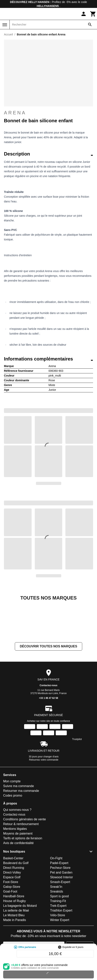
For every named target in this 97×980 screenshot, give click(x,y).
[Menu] (5, 25)
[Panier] (93, 14)
